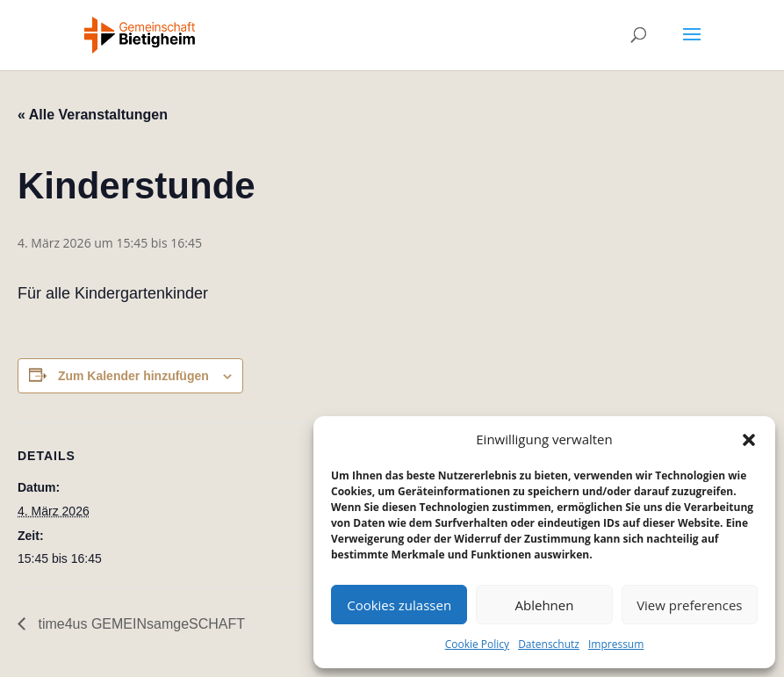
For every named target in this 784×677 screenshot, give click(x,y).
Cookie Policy (477, 644)
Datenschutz (549, 644)
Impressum (616, 644)
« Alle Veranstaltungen (93, 115)
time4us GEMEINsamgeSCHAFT (140, 624)
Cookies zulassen (399, 605)
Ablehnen (545, 605)
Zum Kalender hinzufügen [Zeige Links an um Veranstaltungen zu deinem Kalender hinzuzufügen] (133, 376)
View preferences (689, 605)
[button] (749, 440)
